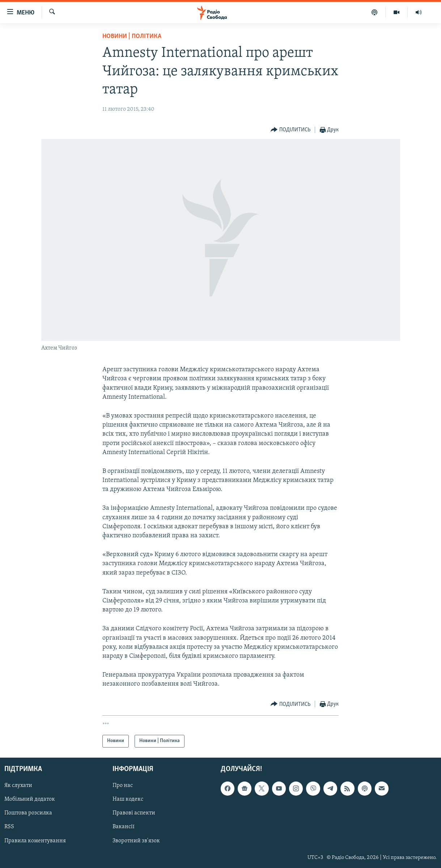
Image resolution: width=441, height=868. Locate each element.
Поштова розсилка (28, 813)
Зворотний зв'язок (136, 841)
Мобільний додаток (30, 799)
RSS (9, 827)
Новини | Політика (132, 36)
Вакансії (124, 827)
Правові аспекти (134, 813)
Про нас (123, 786)
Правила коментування (35, 841)
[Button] (291, 130)
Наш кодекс (128, 799)
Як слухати (18, 786)
